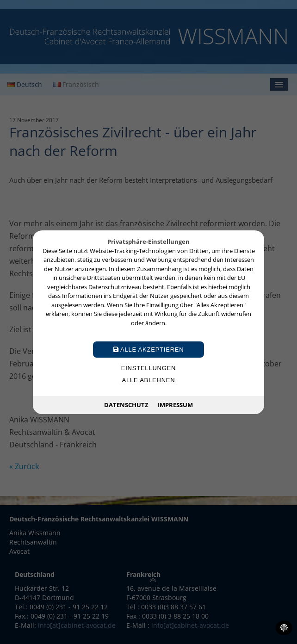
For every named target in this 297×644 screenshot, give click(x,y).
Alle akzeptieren (149, 350)
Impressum (175, 404)
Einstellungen (149, 368)
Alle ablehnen (149, 380)
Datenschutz (126, 404)
